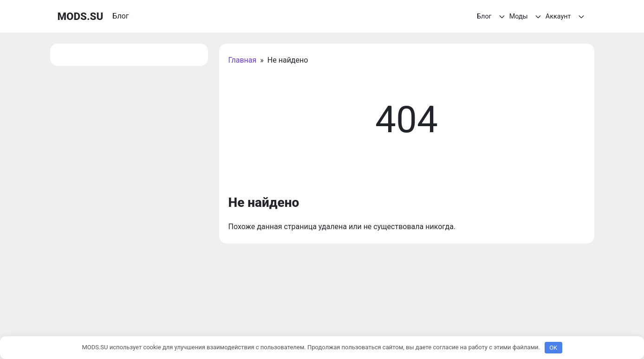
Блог (492, 17)
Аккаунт (566, 17)
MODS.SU (81, 16)
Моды (527, 17)
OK (553, 348)
